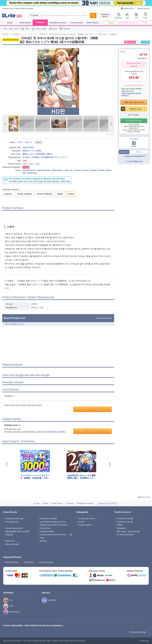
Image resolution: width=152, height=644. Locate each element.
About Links (10, 541)
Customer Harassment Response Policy (53, 536)
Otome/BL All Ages (128, 23)
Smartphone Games (58, 23)
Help (36, 181)
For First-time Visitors (87, 519)
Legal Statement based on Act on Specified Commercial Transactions (53, 523)
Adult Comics (25, 23)
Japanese (8, 194)
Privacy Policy (45, 528)
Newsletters (121, 528)
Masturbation (58, 170)
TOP (5, 29)
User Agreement (12, 522)
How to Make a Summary (55, 432)
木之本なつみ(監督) (31, 157)
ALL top (37, 503)
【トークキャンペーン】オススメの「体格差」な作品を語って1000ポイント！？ (35, 478)
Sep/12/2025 (28, 147)
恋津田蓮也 (41, 154)
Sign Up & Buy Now (134, 102)
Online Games (92, 23)
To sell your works (124, 519)
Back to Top (145, 497)
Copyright (9, 535)
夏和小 (50, 154)
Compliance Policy (47, 531)
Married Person (29, 170)
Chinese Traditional (44, 194)
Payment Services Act (14, 528)
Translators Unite (123, 522)
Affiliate (120, 525)
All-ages (111, 23)
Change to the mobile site (108, 503)
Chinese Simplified (24, 194)
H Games (40, 22)
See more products (104, 318)
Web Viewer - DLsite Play (127, 531)
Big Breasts (32, 173)
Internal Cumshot (81, 170)
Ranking (67, 29)
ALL (4, 600)
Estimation (142, 58)
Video (27, 29)
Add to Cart (136, 109)
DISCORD (43, 600)
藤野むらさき (28, 154)
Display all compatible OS (135, 156)
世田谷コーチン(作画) (32, 151)
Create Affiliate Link (135, 161)
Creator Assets (77, 23)
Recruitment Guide (47, 519)
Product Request (85, 525)
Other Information (12, 544)
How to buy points (46, 562)
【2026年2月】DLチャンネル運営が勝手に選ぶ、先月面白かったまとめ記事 (81, 478)
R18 (4, 606)
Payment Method (12, 562)
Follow (38, 142)
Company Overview (13, 519)
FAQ (80, 522)
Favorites (135, 115)
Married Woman (44, 170)
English (60, 194)
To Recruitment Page (137, 632)
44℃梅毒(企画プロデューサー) (54, 157)
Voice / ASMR (41, 29)
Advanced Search (105, 15)
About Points (29, 562)
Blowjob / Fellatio (97, 170)
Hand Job (69, 170)
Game (16, 29)
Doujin (10, 23)
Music (55, 29)
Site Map (43, 541)
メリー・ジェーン (25, 142)
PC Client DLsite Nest (125, 535)
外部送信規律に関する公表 (16, 531)
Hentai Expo (4, 612)
